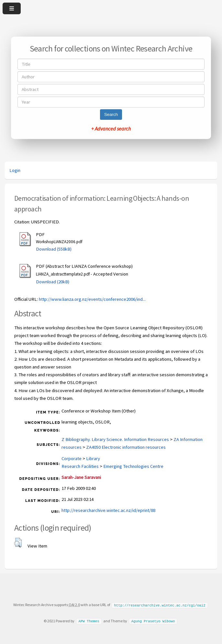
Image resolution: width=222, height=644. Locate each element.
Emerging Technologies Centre (133, 466)
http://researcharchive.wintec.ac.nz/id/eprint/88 (108, 510)
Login (15, 170)
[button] (18, 543)
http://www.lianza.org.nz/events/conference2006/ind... (92, 299)
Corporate (72, 458)
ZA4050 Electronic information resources (126, 447)
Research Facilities (80, 466)
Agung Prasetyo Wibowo (153, 621)
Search (111, 114)
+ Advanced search (111, 129)
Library (93, 458)
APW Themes (89, 621)
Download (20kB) (53, 282)
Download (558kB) (54, 249)
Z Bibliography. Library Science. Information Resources (115, 439)
